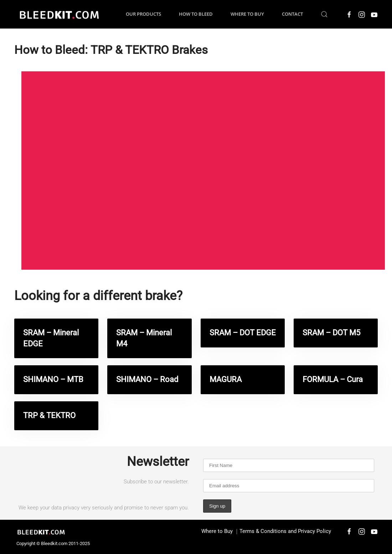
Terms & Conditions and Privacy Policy (285, 531)
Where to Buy (247, 14)
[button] (324, 14)
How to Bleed (196, 14)
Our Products (143, 14)
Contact (292, 14)
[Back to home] (59, 14)
